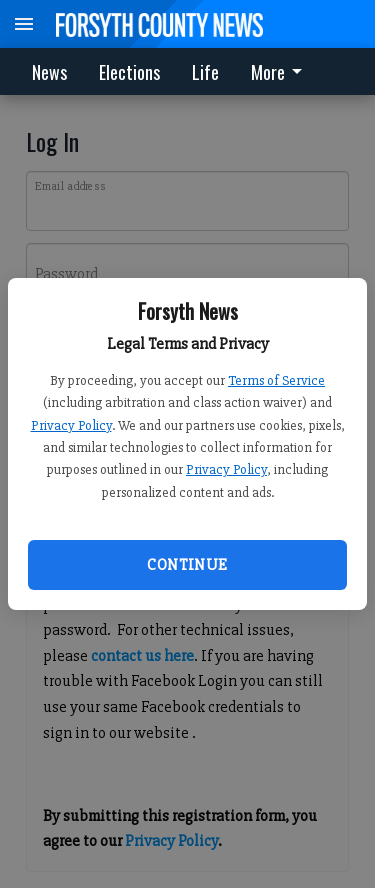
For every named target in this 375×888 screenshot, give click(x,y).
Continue (187, 565)
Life (205, 72)
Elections (129, 72)
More (280, 72)
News (49, 72)
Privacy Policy (71, 425)
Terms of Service (276, 380)
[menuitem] (282, 71)
